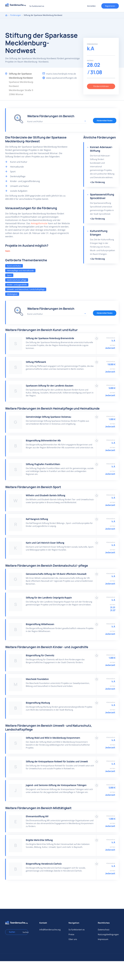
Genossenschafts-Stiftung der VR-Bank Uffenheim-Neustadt (56, 574)
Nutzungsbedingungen (108, 934)
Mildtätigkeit (12, 294)
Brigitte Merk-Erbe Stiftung (39, 840)
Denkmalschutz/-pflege (17, 280)
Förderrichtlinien (101, 86)
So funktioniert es (37, 6)
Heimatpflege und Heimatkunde (20, 270)
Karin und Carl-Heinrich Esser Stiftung (45, 543)
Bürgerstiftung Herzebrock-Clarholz (44, 864)
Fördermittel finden (105, 121)
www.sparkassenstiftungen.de (61, 78)
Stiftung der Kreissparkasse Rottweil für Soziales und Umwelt (57, 761)
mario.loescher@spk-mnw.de (61, 74)
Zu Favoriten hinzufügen (97, 338)
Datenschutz (104, 930)
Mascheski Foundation (37, 679)
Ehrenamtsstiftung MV (37, 816)
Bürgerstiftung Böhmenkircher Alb (43, 441)
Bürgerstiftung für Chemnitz (40, 655)
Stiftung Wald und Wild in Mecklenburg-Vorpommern (53, 738)
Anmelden (91, 6)
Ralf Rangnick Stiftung (37, 519)
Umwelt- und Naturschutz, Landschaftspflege (26, 289)
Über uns (73, 939)
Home (6, 15)
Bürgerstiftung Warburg (38, 703)
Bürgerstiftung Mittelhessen (40, 624)
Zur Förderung (98, 182)
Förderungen (16, 15)
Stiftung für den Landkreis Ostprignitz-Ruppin (49, 598)
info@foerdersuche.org (50, 930)
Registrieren (110, 6)
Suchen (24, 932)
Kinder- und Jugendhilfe (17, 285)
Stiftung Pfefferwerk (36, 362)
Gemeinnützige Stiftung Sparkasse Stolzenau (48, 417)
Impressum (103, 939)
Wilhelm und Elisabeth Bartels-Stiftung (45, 495)
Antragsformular (39, 223)
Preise (71, 934)
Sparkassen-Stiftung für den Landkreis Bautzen (50, 386)
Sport (9, 275)
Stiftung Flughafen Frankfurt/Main (43, 464)
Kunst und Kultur (14, 266)
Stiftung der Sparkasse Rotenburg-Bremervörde (50, 338)
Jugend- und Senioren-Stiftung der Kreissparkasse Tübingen (56, 785)
